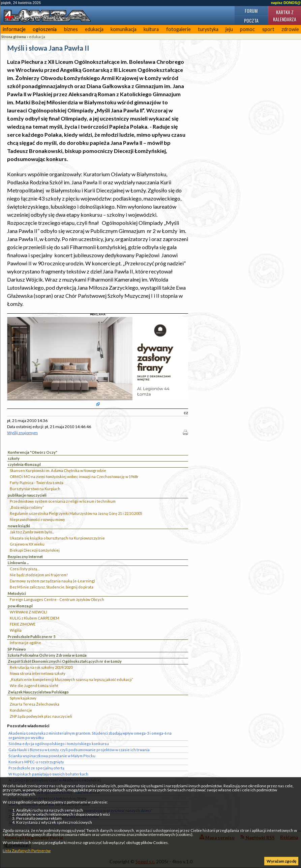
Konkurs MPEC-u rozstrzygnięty (36, 762)
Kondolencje (21, 710)
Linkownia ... (18, 563)
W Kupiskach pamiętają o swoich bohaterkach (48, 774)
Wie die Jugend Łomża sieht (34, 686)
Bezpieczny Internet (25, 557)
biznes (71, 29)
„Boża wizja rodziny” (27, 507)
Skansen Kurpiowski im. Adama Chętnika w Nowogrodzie (58, 470)
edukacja (94, 29)
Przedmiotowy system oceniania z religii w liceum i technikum (63, 501)
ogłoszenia (45, 29)
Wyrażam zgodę (281, 861)
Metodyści (17, 593)
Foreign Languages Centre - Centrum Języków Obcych (57, 599)
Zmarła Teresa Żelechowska (35, 704)
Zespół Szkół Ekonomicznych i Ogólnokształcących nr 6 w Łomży (65, 661)
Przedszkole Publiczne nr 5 (32, 637)
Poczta (251, 20)
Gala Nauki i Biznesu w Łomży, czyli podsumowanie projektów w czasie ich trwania (79, 750)
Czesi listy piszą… (25, 569)
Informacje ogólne (25, 643)
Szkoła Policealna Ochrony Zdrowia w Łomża (47, 655)
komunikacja (124, 29)
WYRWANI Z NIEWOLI (28, 612)
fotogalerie (178, 29)
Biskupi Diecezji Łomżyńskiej (35, 550)
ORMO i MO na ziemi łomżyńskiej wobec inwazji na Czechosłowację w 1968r (74, 477)
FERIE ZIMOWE (23, 624)
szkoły (14, 458)
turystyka (208, 29)
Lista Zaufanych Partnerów (27, 851)
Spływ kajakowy (23, 698)
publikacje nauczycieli (27, 495)
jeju (229, 29)
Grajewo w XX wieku (27, 544)
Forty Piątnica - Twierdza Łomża (37, 483)
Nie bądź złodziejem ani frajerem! (39, 575)
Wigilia (16, 630)
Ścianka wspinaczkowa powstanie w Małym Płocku (52, 756)
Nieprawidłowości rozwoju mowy (37, 519)
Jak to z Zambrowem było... (32, 532)
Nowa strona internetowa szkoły (38, 673)
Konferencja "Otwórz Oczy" (33, 452)
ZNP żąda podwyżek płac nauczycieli (41, 716)
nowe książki (19, 526)
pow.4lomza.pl (20, 606)
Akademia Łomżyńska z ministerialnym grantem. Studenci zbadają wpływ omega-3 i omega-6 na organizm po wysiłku (90, 735)
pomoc (247, 29)
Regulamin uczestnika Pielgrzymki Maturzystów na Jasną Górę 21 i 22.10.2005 (76, 513)
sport (268, 29)
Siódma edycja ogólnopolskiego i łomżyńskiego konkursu (59, 744)
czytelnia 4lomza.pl (24, 464)
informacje (14, 29)
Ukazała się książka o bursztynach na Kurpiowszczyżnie (57, 538)
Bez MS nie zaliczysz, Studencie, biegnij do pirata (52, 587)
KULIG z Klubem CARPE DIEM (35, 618)
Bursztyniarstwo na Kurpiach (35, 489)
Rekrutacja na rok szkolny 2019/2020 (41, 667)
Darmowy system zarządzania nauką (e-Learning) (52, 581)
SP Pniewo (17, 649)
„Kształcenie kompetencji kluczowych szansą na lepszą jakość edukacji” (71, 679)
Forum (251, 11)
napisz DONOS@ (286, 3)
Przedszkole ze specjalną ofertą (36, 768)
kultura (151, 29)
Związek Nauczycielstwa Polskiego (38, 692)
